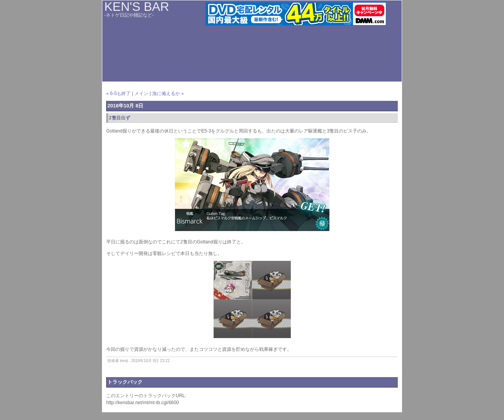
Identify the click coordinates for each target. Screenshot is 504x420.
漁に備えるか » (168, 94)
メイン (141, 94)
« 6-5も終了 (118, 94)
